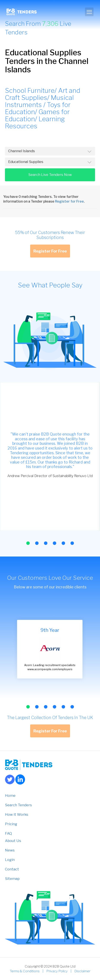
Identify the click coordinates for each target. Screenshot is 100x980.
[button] (28, 543)
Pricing (11, 824)
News (10, 850)
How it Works (17, 814)
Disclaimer (82, 971)
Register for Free (69, 201)
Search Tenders (18, 805)
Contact (12, 869)
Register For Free (50, 251)
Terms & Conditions (25, 971)
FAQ (8, 833)
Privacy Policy (57, 971)
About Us (13, 841)
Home (10, 795)
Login (10, 860)
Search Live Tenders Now (50, 175)
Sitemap (12, 879)
